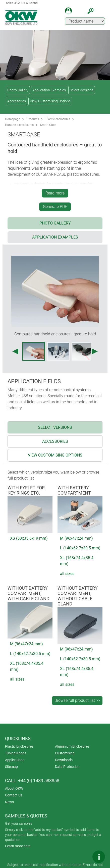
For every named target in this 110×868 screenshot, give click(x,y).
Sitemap (11, 767)
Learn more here (18, 846)
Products (33, 119)
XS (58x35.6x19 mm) (29, 538)
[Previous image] (15, 351)
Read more (55, 193)
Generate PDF (55, 207)
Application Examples (49, 90)
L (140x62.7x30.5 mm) (80, 548)
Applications (15, 760)
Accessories (17, 101)
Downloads (64, 760)
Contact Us (14, 795)
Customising (65, 753)
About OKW (14, 788)
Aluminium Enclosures (72, 746)
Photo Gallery (18, 90)
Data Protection (67, 767)
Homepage (13, 119)
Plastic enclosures (58, 119)
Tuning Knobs (16, 753)
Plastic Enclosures (19, 746)
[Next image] (95, 351)
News (9, 802)
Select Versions (82, 90)
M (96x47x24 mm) (76, 538)
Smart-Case (48, 125)
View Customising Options (50, 101)
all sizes (67, 574)
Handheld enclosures (19, 125)
